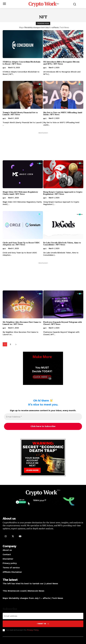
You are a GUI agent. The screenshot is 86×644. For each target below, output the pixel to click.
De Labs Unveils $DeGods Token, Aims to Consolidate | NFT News (62, 244)
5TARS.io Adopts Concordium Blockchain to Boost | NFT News (21, 63)
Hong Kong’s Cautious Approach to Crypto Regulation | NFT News (63, 193)
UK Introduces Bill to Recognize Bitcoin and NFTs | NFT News (61, 63)
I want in (43, 624)
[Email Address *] (43, 417)
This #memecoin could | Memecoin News (43, 27)
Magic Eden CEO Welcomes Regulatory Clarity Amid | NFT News (20, 193)
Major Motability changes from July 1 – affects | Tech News (33, 598)
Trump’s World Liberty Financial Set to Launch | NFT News (20, 113)
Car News (7, 602)
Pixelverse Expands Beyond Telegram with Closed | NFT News (63, 323)
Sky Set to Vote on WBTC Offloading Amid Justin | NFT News (63, 113)
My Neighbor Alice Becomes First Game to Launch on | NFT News (22, 323)
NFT (4, 68)
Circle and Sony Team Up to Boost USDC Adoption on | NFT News (21, 244)
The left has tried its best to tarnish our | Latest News (30, 584)
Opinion (6, 587)
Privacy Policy (33, 630)
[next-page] (16, 344)
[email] (43, 616)
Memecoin (7, 594)
